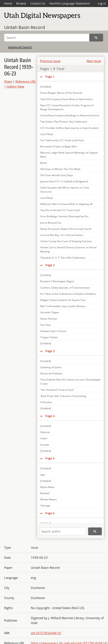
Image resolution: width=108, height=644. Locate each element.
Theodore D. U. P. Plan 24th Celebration (63, 258)
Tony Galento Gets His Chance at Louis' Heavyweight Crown (70, 382)
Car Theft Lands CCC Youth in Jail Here (62, 140)
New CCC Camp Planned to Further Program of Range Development (67, 107)
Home (8, 3)
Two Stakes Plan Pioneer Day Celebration (64, 122)
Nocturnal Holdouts (51, 373)
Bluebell (45, 493)
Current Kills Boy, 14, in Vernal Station (62, 235)
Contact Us (38, 3)
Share (8, 81)
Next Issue (94, 61)
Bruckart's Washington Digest (57, 281)
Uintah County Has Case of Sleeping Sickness (66, 241)
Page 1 (50, 77)
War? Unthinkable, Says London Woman (63, 306)
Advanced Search (20, 47)
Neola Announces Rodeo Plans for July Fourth (66, 229)
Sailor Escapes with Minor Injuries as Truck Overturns (65, 190)
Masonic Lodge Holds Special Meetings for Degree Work (69, 155)
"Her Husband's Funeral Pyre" (57, 390)
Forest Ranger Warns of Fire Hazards (61, 93)
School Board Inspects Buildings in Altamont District (70, 115)
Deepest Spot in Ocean (53, 331)
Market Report (48, 499)
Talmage (45, 506)
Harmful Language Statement (70, 3)
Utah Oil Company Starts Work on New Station (67, 99)
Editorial (45, 432)
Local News (47, 134)
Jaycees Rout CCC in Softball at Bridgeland (64, 181)
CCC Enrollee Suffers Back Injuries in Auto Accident (69, 128)
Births (44, 163)
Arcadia (45, 445)
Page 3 (50, 351)
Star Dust (46, 325)
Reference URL (26, 81)
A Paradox (46, 402)
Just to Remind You (51, 223)
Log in (102, 3)
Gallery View (15, 86)
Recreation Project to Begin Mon (59, 146)
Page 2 (50, 265)
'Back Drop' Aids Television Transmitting (63, 396)
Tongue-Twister (49, 337)
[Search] (47, 38)
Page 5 (50, 458)
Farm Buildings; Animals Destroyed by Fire (64, 216)
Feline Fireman (49, 319)
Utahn (44, 438)
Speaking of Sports (51, 367)
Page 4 (50, 416)
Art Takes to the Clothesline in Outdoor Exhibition (68, 294)
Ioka (43, 475)
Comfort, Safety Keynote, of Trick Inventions (65, 288)
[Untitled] (46, 275)
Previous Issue (50, 61)
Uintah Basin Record (25, 27)
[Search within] (63, 531)
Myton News (47, 487)
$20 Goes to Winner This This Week (60, 169)
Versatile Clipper (50, 312)
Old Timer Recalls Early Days (57, 175)
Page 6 (50, 513)
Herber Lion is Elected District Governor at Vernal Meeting (68, 249)
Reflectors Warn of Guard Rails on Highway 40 (66, 204)
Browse (21, 3)
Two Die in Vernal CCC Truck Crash (60, 210)
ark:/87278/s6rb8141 (46, 633)
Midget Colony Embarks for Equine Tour (63, 300)
